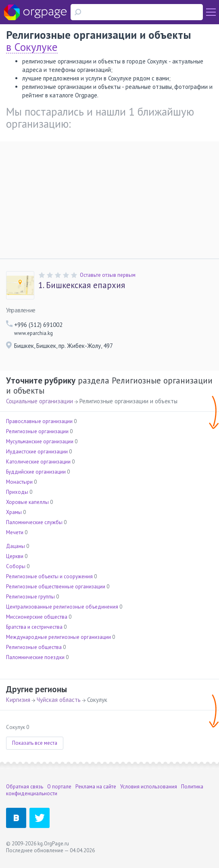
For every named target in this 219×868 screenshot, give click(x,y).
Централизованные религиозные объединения (62, 607)
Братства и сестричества (34, 627)
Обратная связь (25, 787)
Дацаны (16, 546)
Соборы (16, 566)
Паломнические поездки (35, 657)
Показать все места (35, 743)
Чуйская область (59, 700)
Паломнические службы (34, 522)
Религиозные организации (37, 431)
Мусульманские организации (40, 441)
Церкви (15, 556)
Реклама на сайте (96, 787)
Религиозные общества (34, 647)
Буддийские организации (36, 472)
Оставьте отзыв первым (108, 275)
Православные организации (39, 421)
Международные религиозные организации (58, 637)
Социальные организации (40, 401)
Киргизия (18, 700)
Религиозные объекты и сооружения (49, 576)
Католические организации (38, 462)
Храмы (14, 512)
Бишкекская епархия (82, 285)
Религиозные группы (30, 597)
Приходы (17, 492)
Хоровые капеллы (27, 502)
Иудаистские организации (37, 452)
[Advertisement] (109, 198)
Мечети (15, 532)
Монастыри (19, 482)
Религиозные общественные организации (56, 587)
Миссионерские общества (37, 617)
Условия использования (149, 787)
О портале (59, 787)
